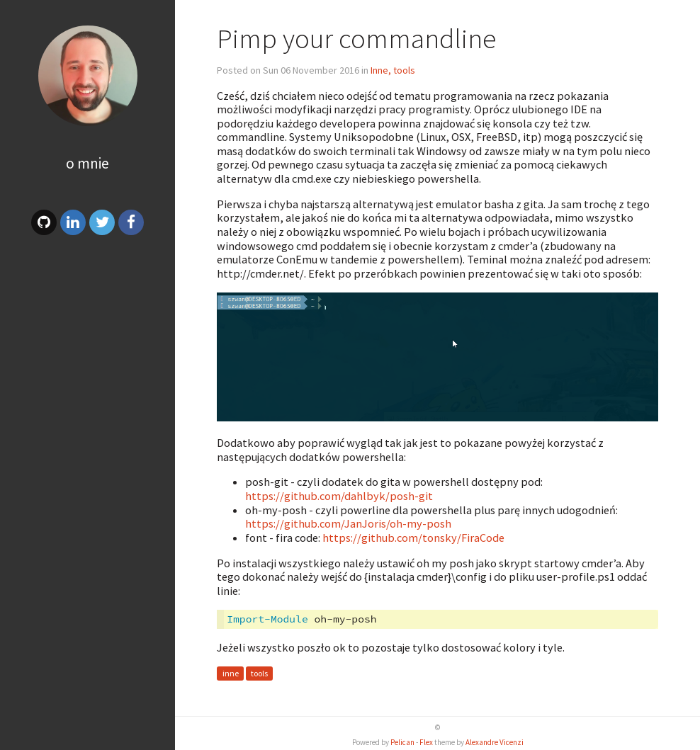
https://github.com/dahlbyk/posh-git (339, 496)
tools (259, 673)
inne (231, 673)
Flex (426, 742)
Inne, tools (393, 70)
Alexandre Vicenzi (495, 742)
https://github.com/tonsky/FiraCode (413, 538)
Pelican (402, 742)
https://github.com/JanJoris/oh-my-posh (348, 523)
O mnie (87, 163)
